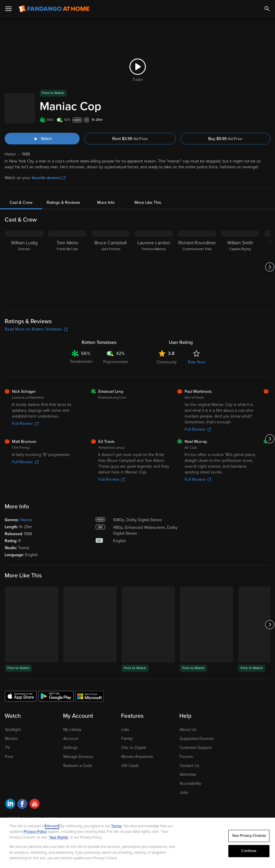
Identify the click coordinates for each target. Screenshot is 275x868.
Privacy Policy (35, 832)
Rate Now (197, 362)
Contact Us (189, 766)
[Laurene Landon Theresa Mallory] (154, 267)
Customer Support (196, 748)
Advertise (188, 774)
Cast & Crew (21, 203)
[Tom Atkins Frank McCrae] (67, 267)
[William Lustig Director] (24, 267)
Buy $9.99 (225, 139)
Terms (116, 826)
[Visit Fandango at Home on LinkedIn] (10, 805)
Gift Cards (130, 766)
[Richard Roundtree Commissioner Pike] (197, 267)
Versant (52, 826)
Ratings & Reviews (63, 203)
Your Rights (59, 837)
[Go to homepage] (54, 9)
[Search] (267, 9)
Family (127, 739)
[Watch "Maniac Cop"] (42, 139)
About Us (188, 730)
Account (71, 739)
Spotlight (13, 730)
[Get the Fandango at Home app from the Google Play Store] (56, 696)
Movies (11, 739)
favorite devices (49, 178)
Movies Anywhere (137, 757)
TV (7, 748)
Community (167, 362)
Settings (70, 748)
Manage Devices (78, 757)
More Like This (148, 203)
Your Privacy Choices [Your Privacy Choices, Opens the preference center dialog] (249, 836)
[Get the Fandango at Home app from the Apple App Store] (21, 696)
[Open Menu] (8, 9)
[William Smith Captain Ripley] (240, 267)
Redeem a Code (78, 766)
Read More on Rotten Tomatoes (36, 329)
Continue (249, 851)
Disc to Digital (134, 748)
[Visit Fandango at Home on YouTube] (35, 805)
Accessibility (190, 783)
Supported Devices (197, 739)
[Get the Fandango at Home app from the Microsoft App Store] (90, 696)
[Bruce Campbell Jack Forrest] (111, 267)
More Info (106, 203)
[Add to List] (267, 120)
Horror (26, 520)
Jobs (184, 792)
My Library (72, 730)
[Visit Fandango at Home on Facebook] (22, 805)
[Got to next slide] (270, 267)
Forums (186, 757)
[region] (137, 843)
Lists (125, 730)
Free (9, 757)
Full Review (25, 424)
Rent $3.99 (130, 139)
